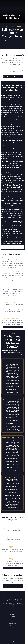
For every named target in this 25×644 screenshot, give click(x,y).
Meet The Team (13, 624)
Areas (13, 610)
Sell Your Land (13, 614)
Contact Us (13, 626)
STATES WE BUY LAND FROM (11, 586)
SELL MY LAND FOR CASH (12, 77)
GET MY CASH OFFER (11, 327)
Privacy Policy (12, 616)
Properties (13, 612)
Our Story (13, 622)
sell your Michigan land (7, 72)
